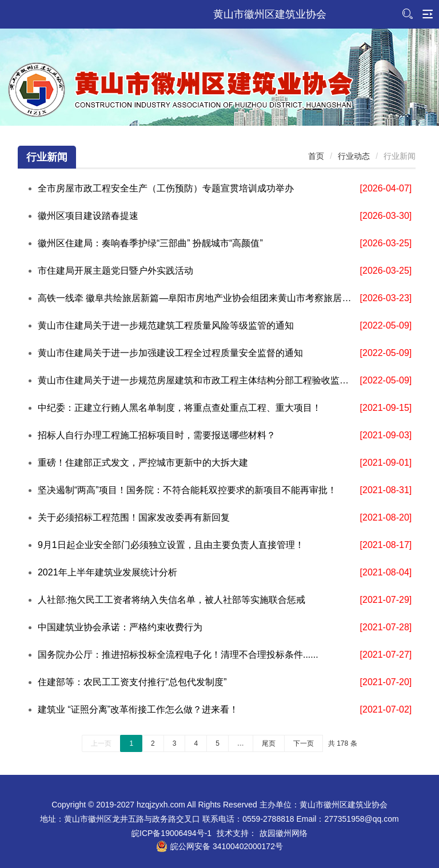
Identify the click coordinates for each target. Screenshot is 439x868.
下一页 (304, 743)
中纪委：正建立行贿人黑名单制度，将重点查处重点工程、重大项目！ (179, 408)
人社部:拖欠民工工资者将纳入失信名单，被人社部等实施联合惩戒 (171, 600)
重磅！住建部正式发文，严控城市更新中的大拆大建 (143, 463)
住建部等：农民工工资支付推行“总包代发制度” (132, 682)
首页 (316, 156)
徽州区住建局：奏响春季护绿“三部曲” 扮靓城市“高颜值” (150, 243)
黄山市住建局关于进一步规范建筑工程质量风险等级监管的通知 (166, 325)
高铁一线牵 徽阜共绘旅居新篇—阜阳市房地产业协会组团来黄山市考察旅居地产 (196, 298)
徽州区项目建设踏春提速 (88, 216)
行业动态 (354, 156)
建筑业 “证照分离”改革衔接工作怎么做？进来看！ (138, 709)
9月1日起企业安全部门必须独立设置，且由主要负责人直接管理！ (171, 545)
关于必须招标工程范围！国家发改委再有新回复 (134, 517)
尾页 (269, 743)
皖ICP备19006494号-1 (171, 833)
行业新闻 (47, 157)
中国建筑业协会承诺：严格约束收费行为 (120, 627)
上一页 (101, 743)
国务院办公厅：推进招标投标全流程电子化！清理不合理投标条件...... (178, 655)
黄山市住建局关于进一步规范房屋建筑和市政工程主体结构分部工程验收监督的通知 (196, 380)
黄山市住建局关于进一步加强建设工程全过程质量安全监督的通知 (170, 353)
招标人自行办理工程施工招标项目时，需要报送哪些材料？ (157, 435)
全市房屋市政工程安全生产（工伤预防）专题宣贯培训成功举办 (166, 188)
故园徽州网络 (284, 833)
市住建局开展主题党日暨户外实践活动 (115, 271)
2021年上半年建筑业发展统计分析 (107, 572)
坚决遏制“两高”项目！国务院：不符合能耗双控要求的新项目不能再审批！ (187, 490)
